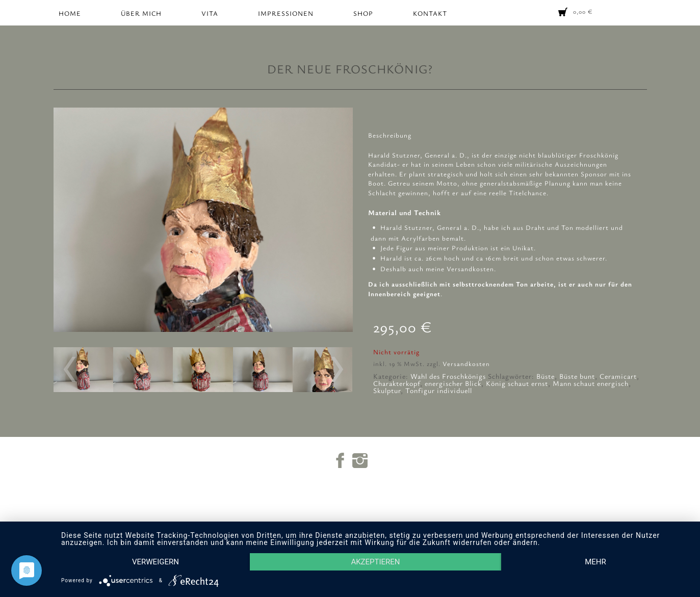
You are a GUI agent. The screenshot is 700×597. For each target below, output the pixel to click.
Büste (546, 376)
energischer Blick (453, 383)
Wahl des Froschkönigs (448, 376)
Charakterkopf (397, 383)
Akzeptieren (375, 562)
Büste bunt (577, 376)
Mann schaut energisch (591, 383)
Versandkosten (466, 364)
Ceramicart (618, 376)
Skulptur (387, 390)
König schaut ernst (517, 383)
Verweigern (155, 562)
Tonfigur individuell (439, 390)
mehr (595, 562)
